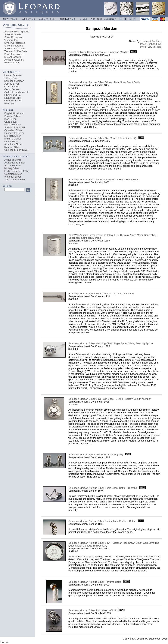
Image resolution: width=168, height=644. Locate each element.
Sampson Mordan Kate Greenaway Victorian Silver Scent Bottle (104, 180)
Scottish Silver (12, 116)
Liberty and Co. (13, 95)
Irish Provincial (12, 125)
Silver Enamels (13, 34)
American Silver (13, 144)
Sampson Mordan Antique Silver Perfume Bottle (95, 582)
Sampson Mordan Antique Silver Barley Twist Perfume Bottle (102, 521)
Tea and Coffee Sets (16, 51)
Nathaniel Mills (12, 98)
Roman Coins (12, 63)
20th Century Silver (15, 180)
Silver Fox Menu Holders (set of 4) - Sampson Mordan (98, 52)
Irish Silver (10, 119)
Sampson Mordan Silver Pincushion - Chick (92, 610)
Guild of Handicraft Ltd (17, 92)
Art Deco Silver (13, 160)
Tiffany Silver (11, 78)
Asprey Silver (12, 84)
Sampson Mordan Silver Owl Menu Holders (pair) (96, 455)
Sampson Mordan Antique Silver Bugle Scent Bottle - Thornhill (103, 488)
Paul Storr (10, 103)
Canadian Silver (13, 130)
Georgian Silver (13, 174)
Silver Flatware (13, 57)
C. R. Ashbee (12, 87)
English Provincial (14, 113)
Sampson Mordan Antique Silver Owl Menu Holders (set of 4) (102, 138)
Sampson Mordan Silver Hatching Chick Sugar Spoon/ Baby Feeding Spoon (111, 343)
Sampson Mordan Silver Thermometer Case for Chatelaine (101, 294)
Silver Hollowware (14, 54)
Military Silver (12, 168)
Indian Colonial (13, 139)
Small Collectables (15, 43)
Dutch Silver (11, 141)
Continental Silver (14, 133)
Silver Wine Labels (15, 48)
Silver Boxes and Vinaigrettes (14, 39)
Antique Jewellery (14, 60)
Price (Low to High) (151, 47)
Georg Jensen (12, 89)
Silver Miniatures (14, 46)
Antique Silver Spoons (17, 32)
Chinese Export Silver (16, 150)
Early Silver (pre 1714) (17, 171)
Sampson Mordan (14, 81)
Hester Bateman (13, 75)
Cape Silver (11, 122)
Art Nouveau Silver (15, 163)
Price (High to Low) (151, 44)
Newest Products (152, 41)
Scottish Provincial (15, 127)
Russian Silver (12, 147)
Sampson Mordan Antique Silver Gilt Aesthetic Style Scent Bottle (104, 82)
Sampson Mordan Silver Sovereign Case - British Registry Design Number (110, 399)
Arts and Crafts (13, 165)
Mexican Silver (12, 136)
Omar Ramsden (13, 101)
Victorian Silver (13, 177)
